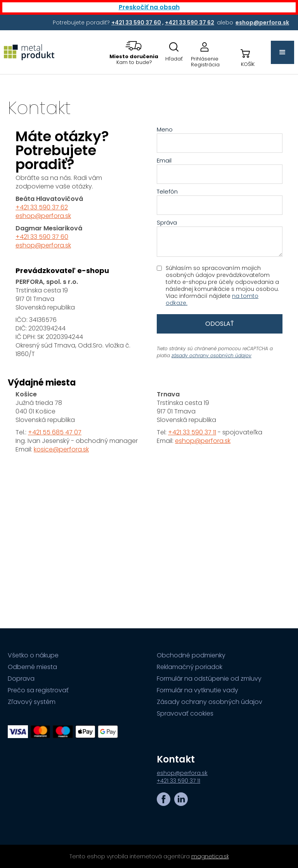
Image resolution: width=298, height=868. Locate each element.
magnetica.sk (210, 856)
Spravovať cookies (185, 714)
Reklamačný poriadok (190, 667)
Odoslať (220, 324)
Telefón (167, 192)
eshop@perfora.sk (43, 216)
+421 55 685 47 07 (55, 432)
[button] (134, 52)
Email (164, 161)
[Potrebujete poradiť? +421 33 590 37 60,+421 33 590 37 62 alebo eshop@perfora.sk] (137, 22)
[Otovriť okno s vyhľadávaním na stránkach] (174, 52)
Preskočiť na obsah (149, 7)
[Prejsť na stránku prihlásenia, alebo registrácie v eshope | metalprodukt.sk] (205, 52)
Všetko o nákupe (33, 655)
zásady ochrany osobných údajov (211, 355)
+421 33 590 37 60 (42, 237)
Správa (167, 223)
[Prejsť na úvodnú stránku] (31, 52)
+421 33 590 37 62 (42, 207)
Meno (165, 130)
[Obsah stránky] (149, 351)
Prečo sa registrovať (38, 690)
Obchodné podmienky (191, 655)
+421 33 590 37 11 (192, 432)
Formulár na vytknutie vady (198, 690)
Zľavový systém (32, 702)
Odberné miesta (32, 667)
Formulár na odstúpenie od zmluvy (209, 679)
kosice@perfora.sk (61, 449)
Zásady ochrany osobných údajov (210, 702)
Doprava (21, 679)
